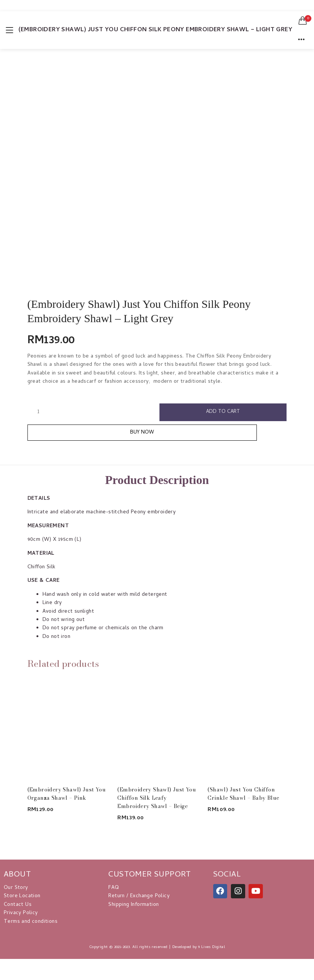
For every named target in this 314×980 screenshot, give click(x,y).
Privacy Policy (21, 915)
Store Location (22, 899)
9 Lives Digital (212, 949)
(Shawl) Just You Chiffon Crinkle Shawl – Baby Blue (243, 796)
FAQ (114, 890)
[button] (303, 21)
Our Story (16, 890)
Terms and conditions (31, 924)
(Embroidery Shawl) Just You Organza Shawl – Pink (67, 796)
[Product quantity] (38, 412)
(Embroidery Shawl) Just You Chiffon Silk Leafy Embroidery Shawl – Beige (157, 800)
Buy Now (157, 434)
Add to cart (223, 412)
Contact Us (18, 907)
